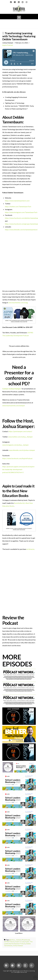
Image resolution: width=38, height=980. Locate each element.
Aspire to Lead (20, 942)
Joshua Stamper (18, 946)
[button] (19, 17)
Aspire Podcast (8, 45)
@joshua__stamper (15, 940)
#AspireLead (26, 940)
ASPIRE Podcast (9, 942)
